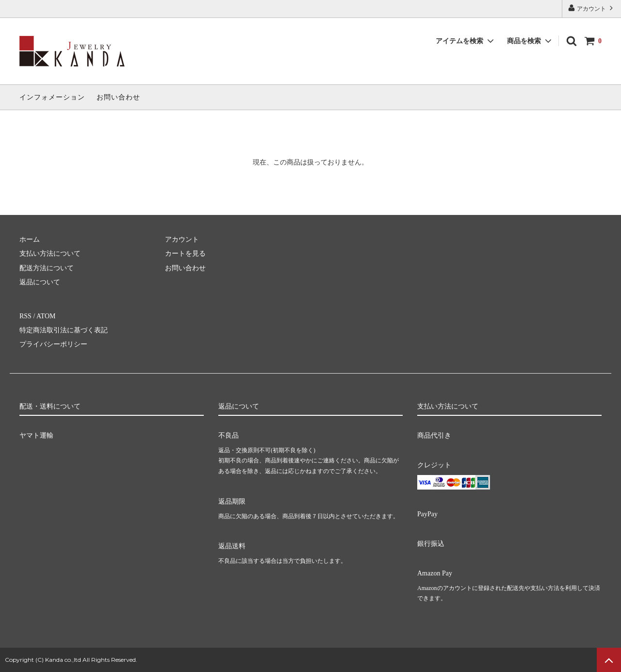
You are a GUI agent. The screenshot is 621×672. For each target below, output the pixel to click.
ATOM (46, 316)
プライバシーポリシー (53, 344)
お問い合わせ (118, 97)
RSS (25, 316)
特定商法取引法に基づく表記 (64, 330)
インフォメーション (52, 97)
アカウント (591, 8)
